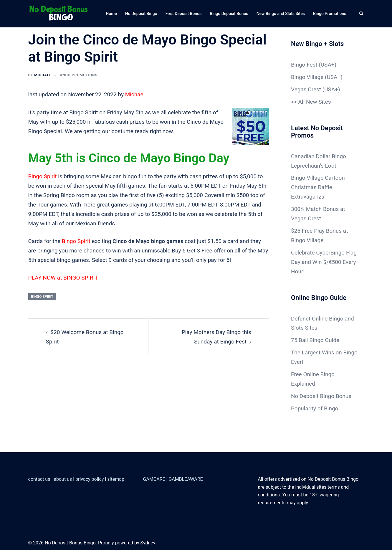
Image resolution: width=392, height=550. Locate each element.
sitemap (116, 479)
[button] (362, 14)
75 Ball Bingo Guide (315, 340)
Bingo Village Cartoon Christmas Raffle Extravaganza (318, 187)
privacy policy (90, 479)
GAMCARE (154, 479)
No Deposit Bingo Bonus (321, 396)
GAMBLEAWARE (186, 479)
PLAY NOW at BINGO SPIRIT (63, 278)
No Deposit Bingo (141, 14)
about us (63, 479)
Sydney (148, 543)
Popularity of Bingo (315, 408)
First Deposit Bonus (184, 14)
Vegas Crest (306, 89)
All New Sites (315, 102)
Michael (43, 75)
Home (111, 14)
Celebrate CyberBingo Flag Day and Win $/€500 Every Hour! (324, 262)
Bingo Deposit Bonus (229, 14)
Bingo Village (307, 77)
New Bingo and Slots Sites (281, 14)
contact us (39, 479)
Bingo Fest (304, 65)
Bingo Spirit (43, 176)
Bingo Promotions (330, 14)
